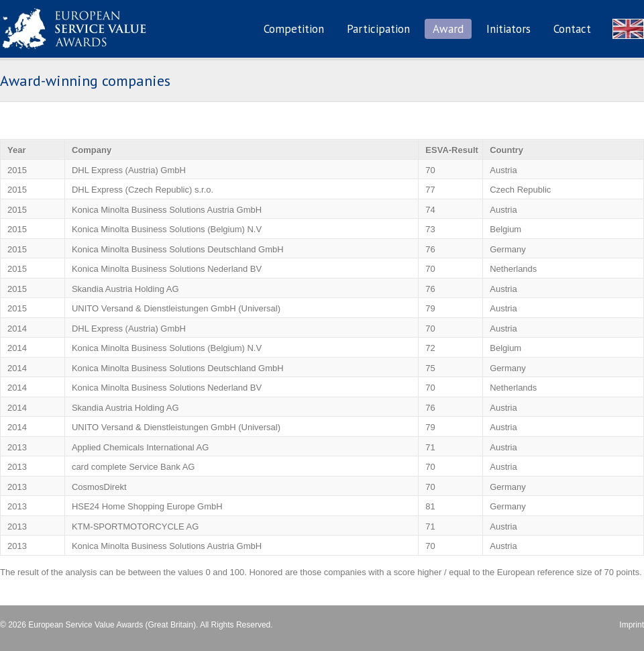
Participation (378, 29)
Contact (572, 29)
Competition (294, 29)
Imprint (632, 625)
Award (448, 29)
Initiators (508, 29)
